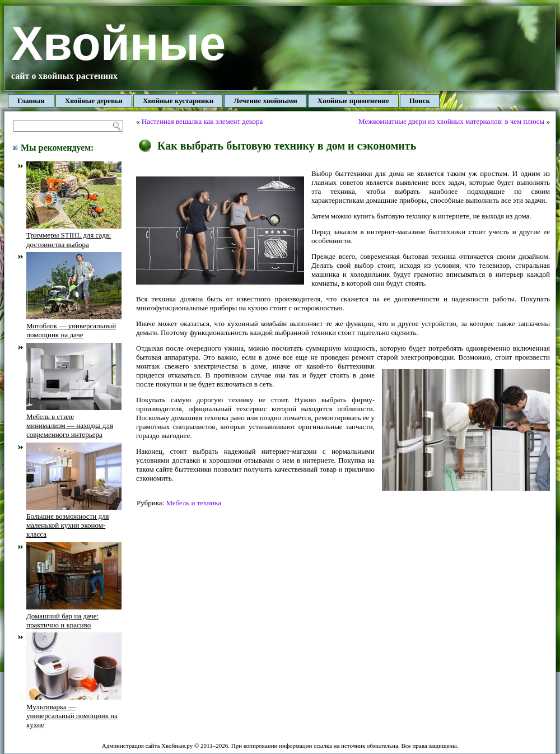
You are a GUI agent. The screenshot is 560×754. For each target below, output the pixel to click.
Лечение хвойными (265, 101)
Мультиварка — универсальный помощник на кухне (74, 711)
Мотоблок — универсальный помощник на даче (74, 326)
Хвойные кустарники (178, 101)
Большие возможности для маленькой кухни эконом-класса (74, 521)
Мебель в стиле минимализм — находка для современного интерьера (74, 421)
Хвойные (118, 43)
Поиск (420, 101)
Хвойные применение (353, 101)
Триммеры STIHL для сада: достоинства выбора (74, 235)
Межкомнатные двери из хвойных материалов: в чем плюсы (451, 121)
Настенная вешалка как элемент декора (202, 121)
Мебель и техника (193, 503)
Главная (31, 101)
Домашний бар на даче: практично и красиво (74, 616)
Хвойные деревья (94, 101)
